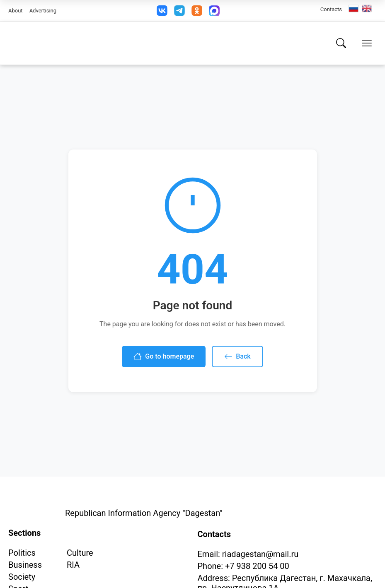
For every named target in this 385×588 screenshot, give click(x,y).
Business (25, 565)
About (16, 11)
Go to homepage (164, 357)
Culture (80, 553)
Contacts (331, 9)
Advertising (43, 11)
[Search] (341, 43)
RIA (73, 565)
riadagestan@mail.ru (260, 554)
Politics (22, 553)
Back (237, 357)
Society (22, 577)
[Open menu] (367, 43)
